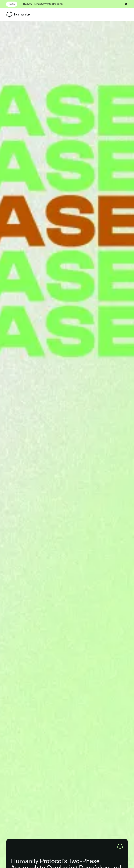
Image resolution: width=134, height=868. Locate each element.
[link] (18, 14)
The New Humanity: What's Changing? (43, 4)
